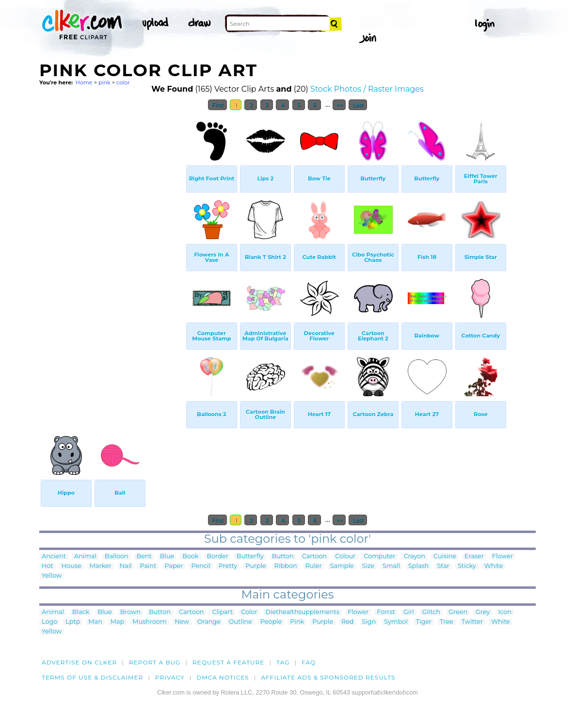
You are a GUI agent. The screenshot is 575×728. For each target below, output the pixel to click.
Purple (256, 566)
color (123, 82)
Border (218, 557)
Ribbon (286, 566)
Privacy (170, 677)
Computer (379, 557)
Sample (342, 566)
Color (249, 612)
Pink (297, 622)
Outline (240, 622)
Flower (503, 557)
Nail (126, 566)
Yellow (52, 576)
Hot (48, 566)
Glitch (431, 612)
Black (81, 612)
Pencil (200, 566)
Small (391, 566)
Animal (85, 557)
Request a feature (228, 662)
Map (117, 622)
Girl (409, 612)
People (271, 622)
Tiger (424, 622)
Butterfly (250, 557)
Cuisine (445, 557)
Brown (130, 612)
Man (95, 622)
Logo (49, 622)
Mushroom (149, 622)
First (217, 105)
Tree (447, 622)
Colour (345, 557)
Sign (369, 622)
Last (358, 105)
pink (104, 82)
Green (458, 612)
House (72, 566)
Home (84, 82)
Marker (101, 566)
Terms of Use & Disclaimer (93, 677)
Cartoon (315, 557)
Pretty (228, 566)
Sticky (467, 566)
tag (283, 662)
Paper (174, 566)
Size (368, 566)
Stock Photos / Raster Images (367, 89)
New (182, 622)
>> (339, 105)
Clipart (222, 612)
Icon (505, 612)
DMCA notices (223, 677)
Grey (483, 612)
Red (348, 622)
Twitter (472, 622)
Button (283, 557)
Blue (167, 557)
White (494, 566)
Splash (418, 566)
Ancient (54, 557)
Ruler (314, 566)
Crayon (415, 557)
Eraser (474, 557)
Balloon (117, 557)
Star (443, 566)
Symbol (396, 622)
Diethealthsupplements (303, 612)
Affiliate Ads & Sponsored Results (328, 677)
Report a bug (155, 662)
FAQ (309, 662)
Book (190, 557)
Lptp (73, 622)
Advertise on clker (79, 662)
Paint (148, 566)
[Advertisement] (112, 261)
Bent (144, 557)
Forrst (386, 612)
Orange (209, 622)
